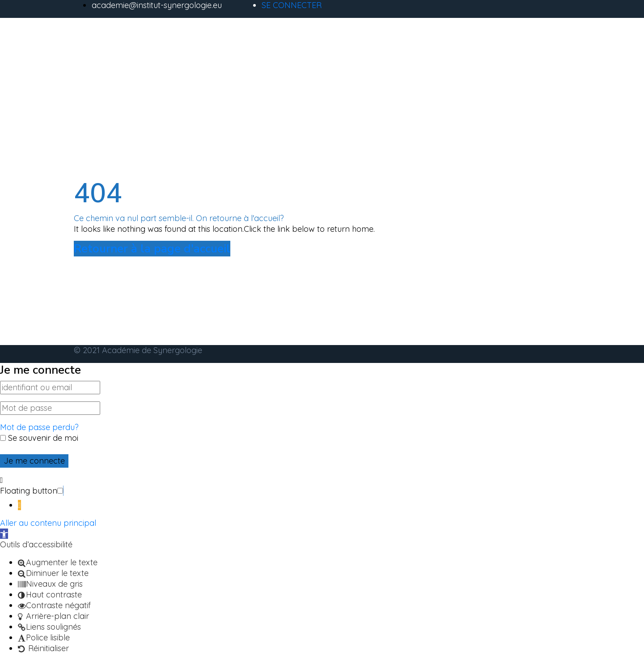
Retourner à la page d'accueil (152, 249)
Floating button (29, 491)
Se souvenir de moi (39, 438)
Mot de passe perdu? (39, 427)
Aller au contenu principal (48, 523)
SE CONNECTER (292, 5)
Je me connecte (34, 461)
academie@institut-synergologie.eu (157, 5)
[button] (63, 491)
